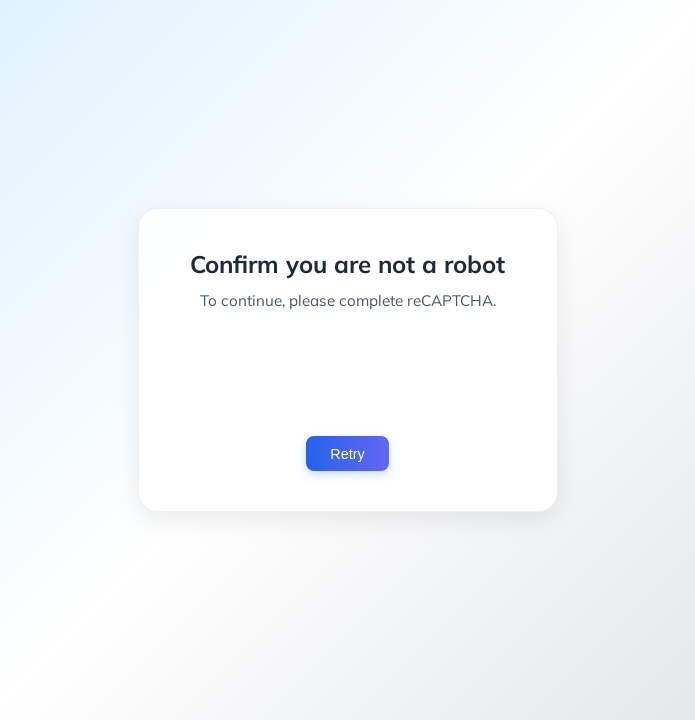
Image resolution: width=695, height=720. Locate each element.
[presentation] (348, 373)
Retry (347, 454)
